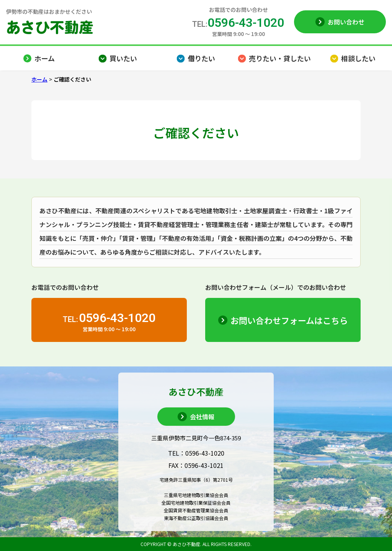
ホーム (39, 79)
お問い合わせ (346, 22)
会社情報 (202, 417)
